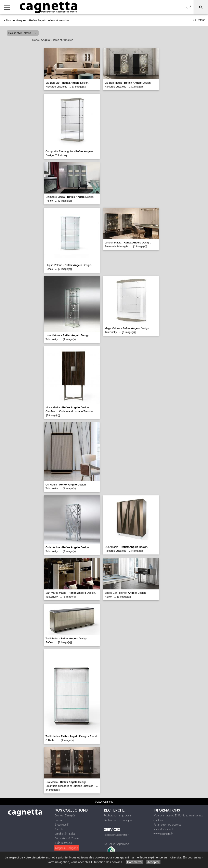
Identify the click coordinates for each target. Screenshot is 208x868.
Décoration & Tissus (67, 838)
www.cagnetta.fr (163, 834)
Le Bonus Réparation (116, 844)
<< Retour (199, 20)
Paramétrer (135, 862)
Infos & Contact (163, 829)
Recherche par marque (118, 820)
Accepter (153, 862)
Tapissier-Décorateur (116, 835)
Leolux (58, 820)
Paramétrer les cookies (167, 825)
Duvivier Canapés (65, 815)
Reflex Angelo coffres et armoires (49, 20)
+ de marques (63, 843)
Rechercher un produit (117, 815)
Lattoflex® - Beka (65, 834)
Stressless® (62, 825)
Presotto (59, 829)
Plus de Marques (16, 20)
